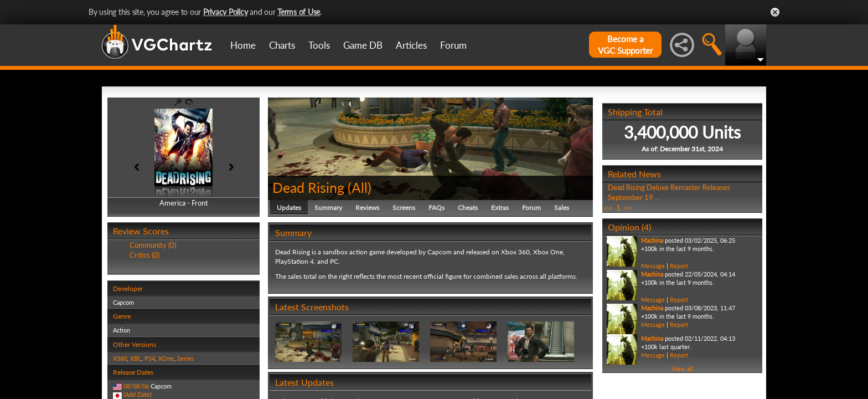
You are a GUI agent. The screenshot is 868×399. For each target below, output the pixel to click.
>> (628, 208)
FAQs (436, 208)
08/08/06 (136, 386)
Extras (500, 208)
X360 (120, 358)
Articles (411, 45)
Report (679, 266)
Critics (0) (144, 255)
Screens (404, 208)
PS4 (150, 358)
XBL (136, 358)
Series (185, 358)
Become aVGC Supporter (625, 45)
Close (775, 12)
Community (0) (153, 245)
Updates (289, 208)
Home (243, 45)
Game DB (363, 45)
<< (608, 208)
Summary (328, 208)
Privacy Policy (226, 12)
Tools (319, 45)
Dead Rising (308, 187)
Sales (562, 208)
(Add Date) (138, 394)
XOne (166, 358)
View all (682, 369)
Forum (453, 45)
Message (653, 266)
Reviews (367, 208)
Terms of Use (299, 12)
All (360, 187)
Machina (652, 240)
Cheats (468, 208)
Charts (282, 45)
